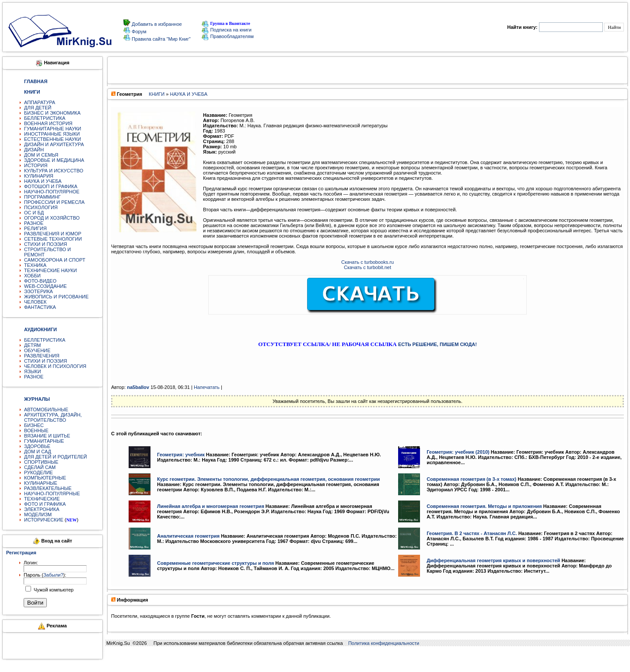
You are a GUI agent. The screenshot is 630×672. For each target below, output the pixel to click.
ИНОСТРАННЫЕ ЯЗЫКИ (52, 134)
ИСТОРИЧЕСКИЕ (44, 520)
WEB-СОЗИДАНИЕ (45, 286)
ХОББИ (32, 276)
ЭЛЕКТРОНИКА (42, 509)
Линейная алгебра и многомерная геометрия (211, 506)
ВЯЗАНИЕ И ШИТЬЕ (47, 436)
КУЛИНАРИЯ (39, 176)
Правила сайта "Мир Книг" (161, 39)
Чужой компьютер (53, 590)
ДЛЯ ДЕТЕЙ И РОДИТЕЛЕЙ (56, 457)
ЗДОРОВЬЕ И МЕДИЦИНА (54, 160)
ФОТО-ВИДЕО (40, 281)
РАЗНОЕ (34, 223)
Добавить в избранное (156, 24)
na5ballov (138, 387)
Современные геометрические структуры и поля (215, 563)
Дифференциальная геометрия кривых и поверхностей (493, 560)
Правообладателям (227, 36)
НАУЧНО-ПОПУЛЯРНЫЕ (52, 493)
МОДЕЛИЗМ (38, 514)
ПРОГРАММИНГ (42, 197)
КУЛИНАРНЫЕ (41, 483)
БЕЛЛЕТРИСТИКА (45, 118)
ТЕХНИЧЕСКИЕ (42, 499)
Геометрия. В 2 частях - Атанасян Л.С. (472, 533)
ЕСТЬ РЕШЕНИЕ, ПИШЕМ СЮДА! (437, 344)
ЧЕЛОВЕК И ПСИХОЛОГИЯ (55, 366)
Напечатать (207, 387)
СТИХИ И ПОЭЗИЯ (45, 244)
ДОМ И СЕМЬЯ (41, 155)
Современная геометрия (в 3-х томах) (471, 479)
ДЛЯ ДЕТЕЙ (38, 108)
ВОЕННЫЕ (36, 430)
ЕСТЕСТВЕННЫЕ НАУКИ (52, 139)
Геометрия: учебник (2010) (458, 452)
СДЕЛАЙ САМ (40, 467)
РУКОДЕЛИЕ (38, 472)
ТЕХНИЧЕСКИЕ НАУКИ (51, 270)
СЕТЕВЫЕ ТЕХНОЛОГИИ (53, 239)
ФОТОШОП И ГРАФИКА (51, 186)
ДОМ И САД (38, 451)
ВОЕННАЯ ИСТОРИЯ (48, 123)
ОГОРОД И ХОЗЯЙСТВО (52, 218)
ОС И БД (34, 213)
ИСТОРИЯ (36, 165)
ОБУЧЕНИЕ (37, 350)
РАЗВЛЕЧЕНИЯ (42, 356)
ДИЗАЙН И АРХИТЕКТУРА (54, 144)
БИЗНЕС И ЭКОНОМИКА (52, 113)
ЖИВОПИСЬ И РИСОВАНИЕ (56, 297)
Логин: (31, 563)
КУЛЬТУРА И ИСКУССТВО (54, 171)
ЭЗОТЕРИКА (38, 291)
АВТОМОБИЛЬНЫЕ (46, 409)
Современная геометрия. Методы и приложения (484, 506)
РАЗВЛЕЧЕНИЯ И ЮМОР (53, 234)
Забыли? (53, 575)
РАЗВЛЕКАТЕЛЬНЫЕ (48, 488)
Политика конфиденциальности (384, 643)
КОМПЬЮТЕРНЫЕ (45, 478)
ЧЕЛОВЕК (35, 302)
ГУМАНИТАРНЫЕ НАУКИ (53, 129)
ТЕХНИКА (35, 265)
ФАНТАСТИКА (40, 307)
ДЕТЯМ (32, 345)
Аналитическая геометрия (188, 536)
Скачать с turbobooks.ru (367, 262)
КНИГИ (157, 94)
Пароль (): (45, 575)
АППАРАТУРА (40, 102)
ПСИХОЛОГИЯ (41, 207)
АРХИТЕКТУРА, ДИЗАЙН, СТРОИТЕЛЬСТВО (53, 417)
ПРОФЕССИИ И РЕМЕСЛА (54, 202)
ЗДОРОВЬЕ (37, 446)
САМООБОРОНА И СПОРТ (55, 260)
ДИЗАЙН (34, 150)
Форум (138, 31)
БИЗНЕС (34, 425)
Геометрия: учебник (181, 455)
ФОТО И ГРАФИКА (45, 504)
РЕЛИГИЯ (35, 228)
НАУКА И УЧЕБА (43, 181)
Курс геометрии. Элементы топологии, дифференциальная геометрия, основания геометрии (268, 479)
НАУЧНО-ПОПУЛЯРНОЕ (52, 192)
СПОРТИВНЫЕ (41, 462)
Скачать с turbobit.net (367, 267)
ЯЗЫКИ (33, 371)
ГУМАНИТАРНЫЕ (44, 441)
